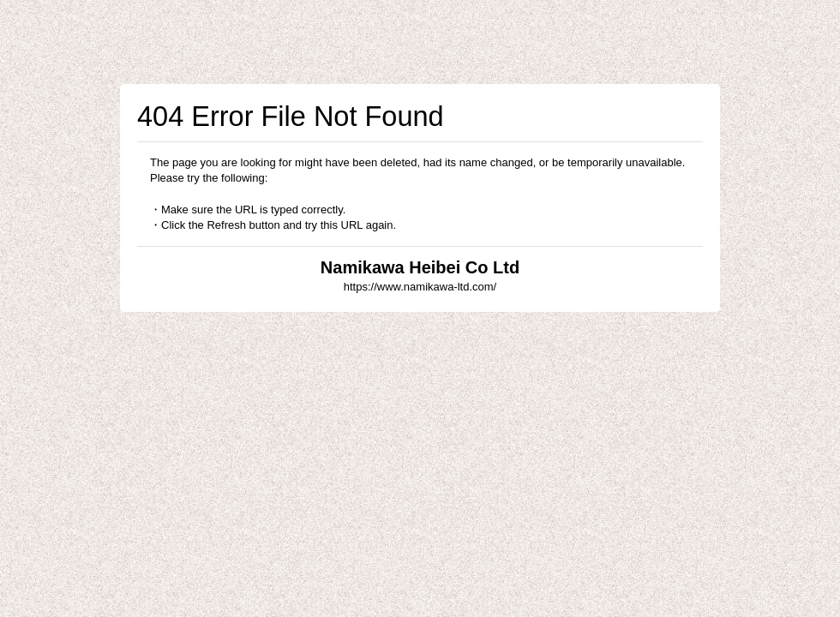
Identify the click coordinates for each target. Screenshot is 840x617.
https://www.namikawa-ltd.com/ (420, 287)
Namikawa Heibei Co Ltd (420, 267)
